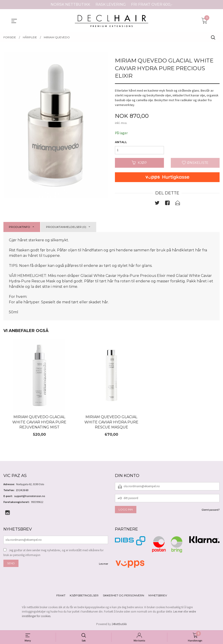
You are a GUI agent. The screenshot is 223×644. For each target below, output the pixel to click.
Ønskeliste (195, 163)
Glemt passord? (211, 510)
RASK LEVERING (111, 4)
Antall (121, 142)
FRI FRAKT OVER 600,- (152, 4)
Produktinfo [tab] (19, 227)
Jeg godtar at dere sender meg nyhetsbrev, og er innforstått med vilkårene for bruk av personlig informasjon (53, 553)
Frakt (61, 596)
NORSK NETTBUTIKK (70, 4)
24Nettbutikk (119, 625)
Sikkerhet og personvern (123, 596)
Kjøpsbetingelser (84, 596)
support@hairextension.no (30, 496)
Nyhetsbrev (158, 596)
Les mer (104, 564)
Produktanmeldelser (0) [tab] (66, 227)
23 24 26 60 (22, 490)
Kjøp (139, 163)
